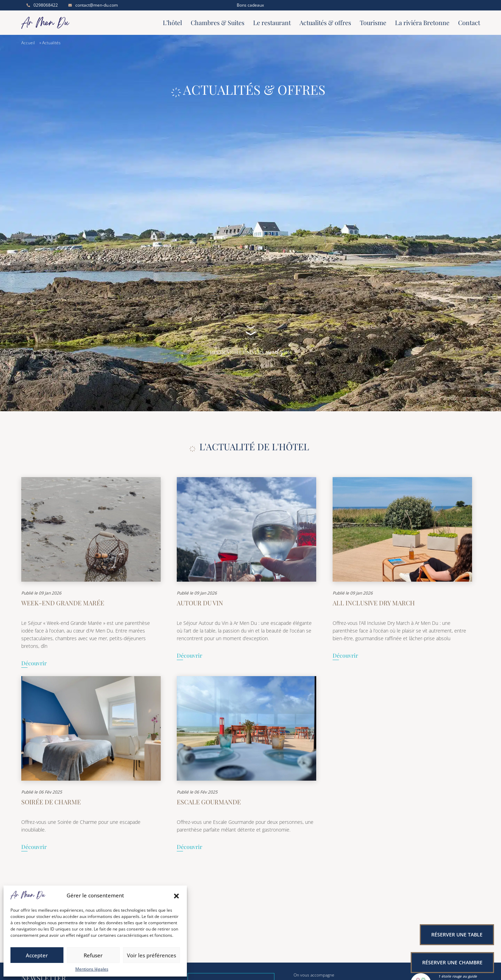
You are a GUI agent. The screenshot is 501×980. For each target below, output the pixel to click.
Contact (469, 23)
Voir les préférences (151, 955)
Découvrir (34, 664)
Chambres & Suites (218, 23)
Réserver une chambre (452, 962)
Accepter (37, 955)
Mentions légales (92, 969)
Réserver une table (457, 935)
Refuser (93, 955)
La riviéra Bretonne (422, 23)
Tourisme (373, 23)
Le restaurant (272, 23)
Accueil (28, 43)
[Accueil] (75, 23)
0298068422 (42, 5)
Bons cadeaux (250, 5)
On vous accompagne (314, 975)
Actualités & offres (325, 23)
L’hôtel (172, 23)
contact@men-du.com (93, 5)
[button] (176, 895)
